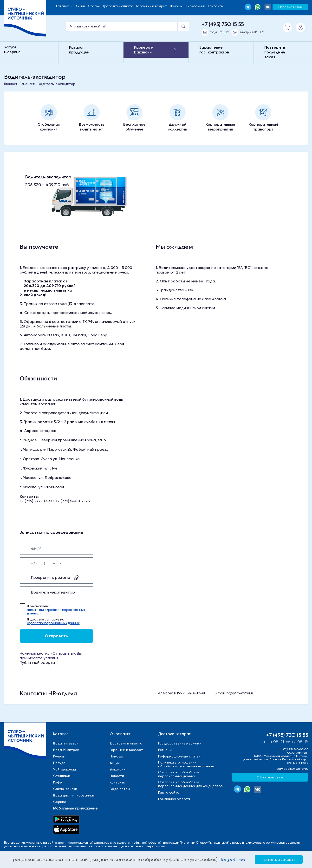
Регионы (165, 750)
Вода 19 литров (66, 750)
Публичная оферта (174, 799)
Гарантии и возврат (152, 6)
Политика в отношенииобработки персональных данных (186, 764)
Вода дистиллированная (74, 795)
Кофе (58, 782)
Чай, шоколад (65, 769)
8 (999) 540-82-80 (190, 693)
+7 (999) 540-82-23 (73, 501)
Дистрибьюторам (175, 734)
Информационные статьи (179, 756)
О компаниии (195, 6)
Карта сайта (169, 792)
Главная (10, 84)
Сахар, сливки (65, 789)
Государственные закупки (180, 743)
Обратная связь (290, 7)
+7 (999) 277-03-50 (37, 501)
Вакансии (27, 84)
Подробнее (232, 859)
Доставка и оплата (118, 6)
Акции (80, 6)
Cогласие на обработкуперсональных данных (179, 774)
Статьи (94, 6)
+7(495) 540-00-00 (295, 749)
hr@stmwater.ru (240, 693)
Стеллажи (62, 776)
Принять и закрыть (279, 859)
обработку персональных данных (53, 623)
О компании (121, 734)
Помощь (176, 6)
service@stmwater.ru (292, 769)
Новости (117, 776)
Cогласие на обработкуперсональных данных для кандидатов (190, 784)
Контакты (216, 6)
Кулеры (59, 756)
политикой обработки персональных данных (56, 612)
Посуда (59, 763)
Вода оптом (120, 789)
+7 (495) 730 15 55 (223, 24)
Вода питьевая (66, 743)
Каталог (63, 6)
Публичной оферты (37, 662)
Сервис (60, 802)
